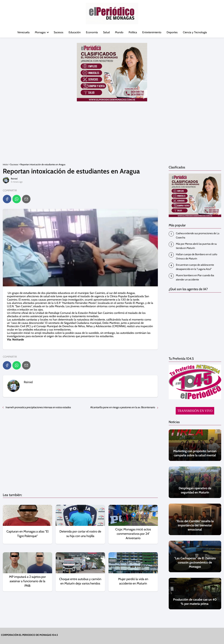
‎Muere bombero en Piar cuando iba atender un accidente (195, 277)
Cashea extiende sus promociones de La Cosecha (198, 235)
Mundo (119, 32)
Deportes (172, 32)
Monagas (40, 32)
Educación (75, 32)
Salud (106, 32)
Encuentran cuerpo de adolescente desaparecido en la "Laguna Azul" (195, 267)
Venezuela (23, 32)
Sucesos (59, 32)
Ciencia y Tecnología (195, 32)
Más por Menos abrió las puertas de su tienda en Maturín (196, 246)
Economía (92, 32)
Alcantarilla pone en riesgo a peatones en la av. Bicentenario (123, 407)
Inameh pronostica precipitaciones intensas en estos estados (38, 407)
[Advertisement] (112, 135)
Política (133, 32)
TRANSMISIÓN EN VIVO (195, 411)
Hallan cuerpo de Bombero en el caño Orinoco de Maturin (197, 256)
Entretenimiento (152, 32)
